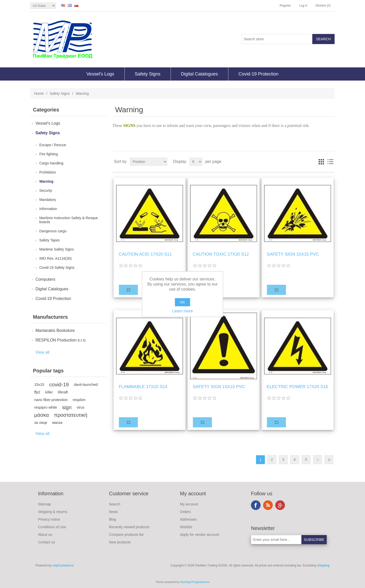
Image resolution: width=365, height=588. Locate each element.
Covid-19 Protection (259, 74)
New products (120, 542)
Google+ (280, 505)
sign (67, 407)
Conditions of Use (52, 527)
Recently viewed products (129, 527)
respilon (79, 400)
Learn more (182, 311)
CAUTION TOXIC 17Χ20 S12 (221, 254)
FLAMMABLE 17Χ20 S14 (143, 387)
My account (189, 504)
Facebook (256, 505)
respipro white (46, 407)
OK (182, 302)
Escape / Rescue (53, 145)
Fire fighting (49, 154)
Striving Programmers (195, 582)
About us (45, 535)
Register (285, 6)
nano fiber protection (51, 400)
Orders (185, 512)
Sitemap (44, 504)
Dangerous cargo (53, 231)
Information (48, 209)
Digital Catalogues (199, 74)
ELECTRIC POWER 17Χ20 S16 (297, 387)
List (330, 162)
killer (49, 392)
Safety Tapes (50, 240)
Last (329, 460)
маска (57, 423)
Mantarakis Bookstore (55, 330)
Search (115, 504)
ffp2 (37, 392)
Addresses (188, 519)
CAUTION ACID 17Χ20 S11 (145, 254)
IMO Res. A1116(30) (56, 258)
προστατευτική (71, 415)
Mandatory (48, 200)
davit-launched (86, 385)
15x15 (39, 385)
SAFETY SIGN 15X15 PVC (293, 254)
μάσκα (42, 415)
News (113, 512)
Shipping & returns (53, 512)
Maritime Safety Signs (57, 249)
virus (80, 407)
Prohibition (48, 172)
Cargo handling (51, 163)
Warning (46, 181)
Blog (113, 519)
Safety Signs (148, 74)
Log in (303, 6)
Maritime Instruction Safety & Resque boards (69, 220)
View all (42, 352)
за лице (41, 423)
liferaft (63, 392)
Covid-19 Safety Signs (57, 268)
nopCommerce (63, 565)
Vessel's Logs (100, 74)
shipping (323, 565)
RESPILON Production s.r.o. (61, 340)
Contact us (47, 542)
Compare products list (126, 535)
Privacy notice (49, 519)
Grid (321, 162)
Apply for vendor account (200, 535)
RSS (268, 505)
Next (317, 460)
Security (46, 191)
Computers (45, 279)
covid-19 (59, 385)
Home (39, 93)
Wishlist (186, 527)
